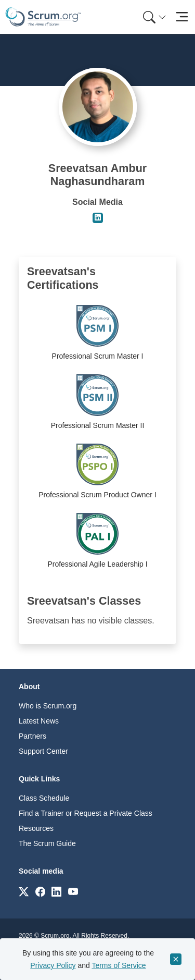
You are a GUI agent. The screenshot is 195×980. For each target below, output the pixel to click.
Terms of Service (119, 965)
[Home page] (43, 17)
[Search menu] (154, 17)
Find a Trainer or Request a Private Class (86, 813)
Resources (36, 828)
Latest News (39, 721)
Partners (32, 736)
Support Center (43, 751)
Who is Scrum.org (48, 706)
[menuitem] (153, 17)
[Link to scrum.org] (24, 891)
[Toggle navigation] (182, 17)
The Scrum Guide (47, 843)
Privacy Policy (53, 965)
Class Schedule (44, 798)
